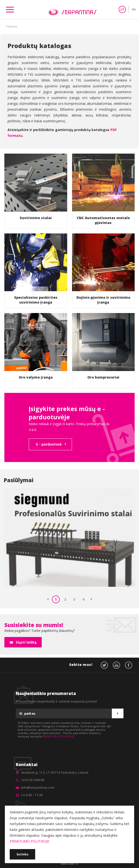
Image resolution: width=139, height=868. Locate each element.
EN (134, 9)
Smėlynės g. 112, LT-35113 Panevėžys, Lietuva (55, 773)
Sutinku (22, 854)
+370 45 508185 (33, 780)
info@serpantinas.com (38, 788)
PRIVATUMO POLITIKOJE (59, 736)
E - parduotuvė (49, 444)
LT (122, 9)
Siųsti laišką (26, 642)
